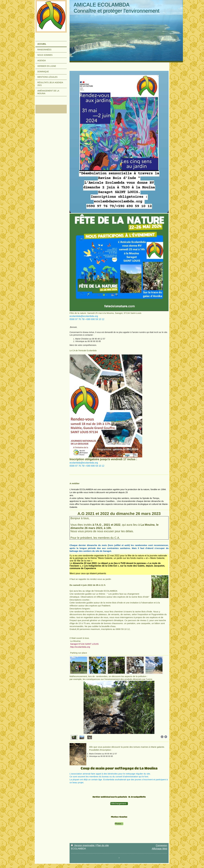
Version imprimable (83, 845)
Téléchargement (118, 803)
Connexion (161, 845)
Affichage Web (159, 849)
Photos (118, 824)
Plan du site (103, 845)
